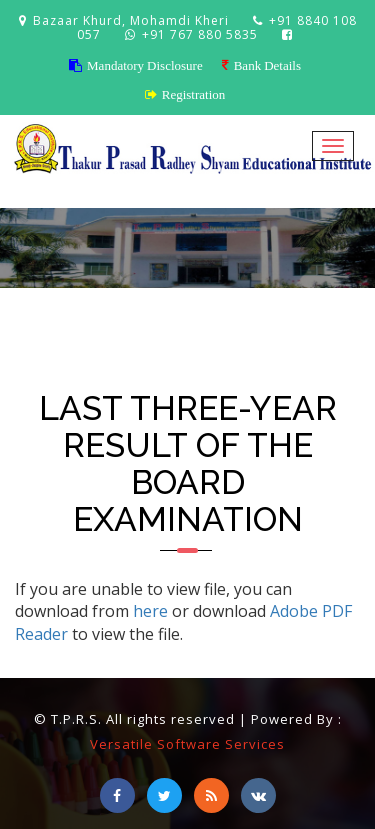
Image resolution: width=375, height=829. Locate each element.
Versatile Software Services (187, 744)
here (150, 611)
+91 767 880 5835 (202, 34)
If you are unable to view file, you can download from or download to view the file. (183, 612)
